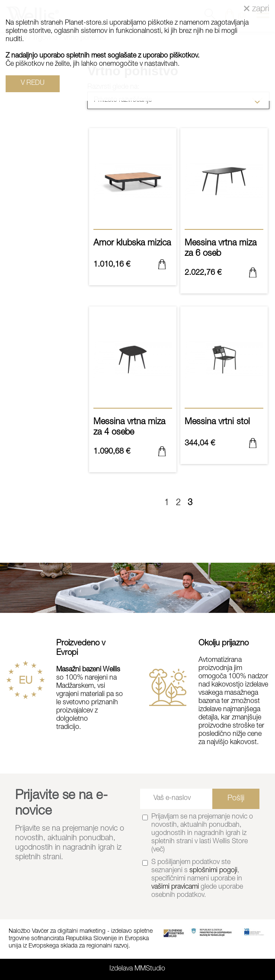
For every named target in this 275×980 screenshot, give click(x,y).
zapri (257, 10)
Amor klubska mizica (133, 247)
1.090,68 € (112, 452)
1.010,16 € (112, 265)
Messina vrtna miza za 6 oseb (224, 252)
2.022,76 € (203, 273)
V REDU (33, 84)
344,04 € (200, 444)
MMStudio (150, 969)
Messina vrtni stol (224, 426)
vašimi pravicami (175, 887)
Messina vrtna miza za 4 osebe (133, 431)
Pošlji (236, 799)
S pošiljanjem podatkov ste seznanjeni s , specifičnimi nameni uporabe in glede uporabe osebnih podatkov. (197, 879)
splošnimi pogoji (213, 871)
